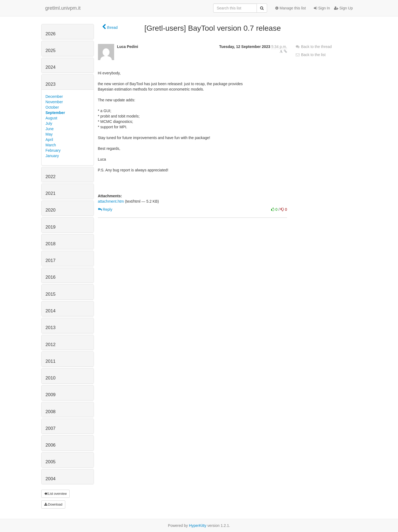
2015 (51, 294)
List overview (56, 494)
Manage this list (290, 8)
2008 (51, 412)
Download (53, 505)
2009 (51, 395)
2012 (51, 345)
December (54, 96)
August (52, 118)
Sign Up (343, 8)
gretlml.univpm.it (63, 8)
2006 (51, 445)
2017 (51, 260)
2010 (51, 378)
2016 (51, 277)
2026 (51, 34)
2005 (51, 462)
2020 (51, 210)
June (50, 129)
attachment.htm (111, 201)
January (52, 156)
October (52, 107)
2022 (51, 177)
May (49, 134)
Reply (105, 209)
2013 (51, 328)
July (49, 123)
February (53, 150)
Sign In (322, 8)
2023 (51, 84)
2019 (51, 227)
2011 (51, 361)
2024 (51, 67)
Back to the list (310, 55)
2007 (51, 428)
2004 (51, 479)
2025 (51, 51)
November (54, 102)
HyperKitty (198, 526)
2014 (51, 311)
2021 (51, 193)
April (49, 140)
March (51, 145)
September (55, 113)
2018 (51, 244)
